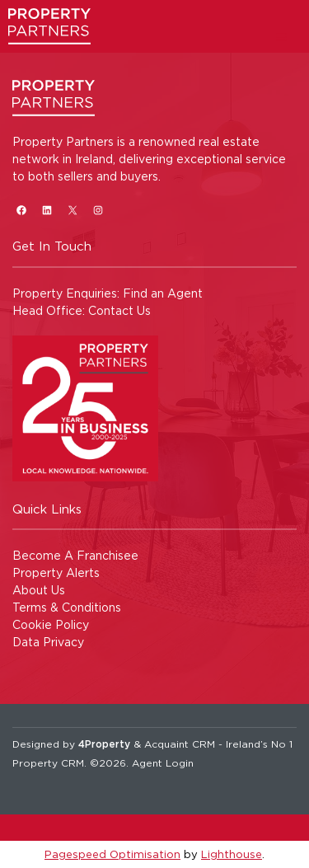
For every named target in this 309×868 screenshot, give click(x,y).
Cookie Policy (51, 624)
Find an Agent (163, 293)
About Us (39, 590)
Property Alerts (56, 572)
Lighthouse (232, 854)
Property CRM (48, 763)
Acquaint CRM (180, 744)
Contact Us (119, 310)
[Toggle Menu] (281, 37)
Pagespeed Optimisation (112, 854)
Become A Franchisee (75, 555)
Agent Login (163, 763)
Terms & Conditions (67, 607)
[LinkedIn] (47, 210)
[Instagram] (98, 210)
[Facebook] (21, 210)
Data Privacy (48, 642)
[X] (72, 210)
